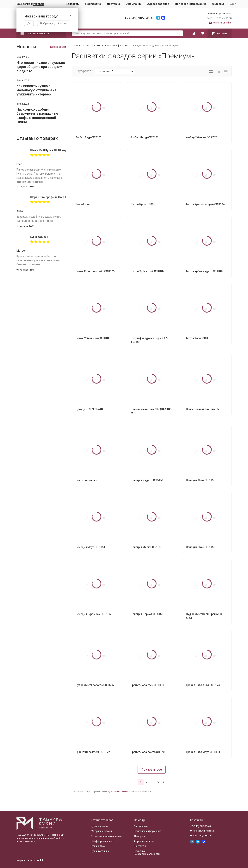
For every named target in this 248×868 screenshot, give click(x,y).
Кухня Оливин (39, 237)
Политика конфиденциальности (147, 853)
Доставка (113, 4)
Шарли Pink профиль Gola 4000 (48, 197)
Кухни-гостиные (100, 851)
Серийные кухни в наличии (106, 836)
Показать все (152, 770)
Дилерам (218, 4)
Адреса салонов (158, 4)
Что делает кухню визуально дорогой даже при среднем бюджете (41, 67)
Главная (76, 45)
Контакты (73, 4)
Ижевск (39, 4)
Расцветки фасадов (116, 45)
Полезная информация (190, 4)
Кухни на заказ (99, 826)
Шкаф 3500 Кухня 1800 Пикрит (48, 150)
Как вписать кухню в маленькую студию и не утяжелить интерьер (36, 90)
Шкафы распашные (102, 841)
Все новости (58, 47)
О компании (134, 4)
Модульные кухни (101, 831)
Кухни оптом (98, 846)
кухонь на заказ (118, 791)
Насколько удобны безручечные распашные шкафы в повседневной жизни (37, 116)
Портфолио (93, 4)
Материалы (93, 45)
